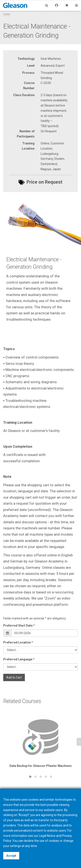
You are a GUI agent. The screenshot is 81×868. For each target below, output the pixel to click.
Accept (11, 856)
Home (7, 14)
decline (29, 841)
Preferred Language (19, 659)
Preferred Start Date (19, 626)
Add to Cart (14, 677)
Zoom (50, 598)
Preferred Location (18, 642)
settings (15, 846)
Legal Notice (47, 836)
